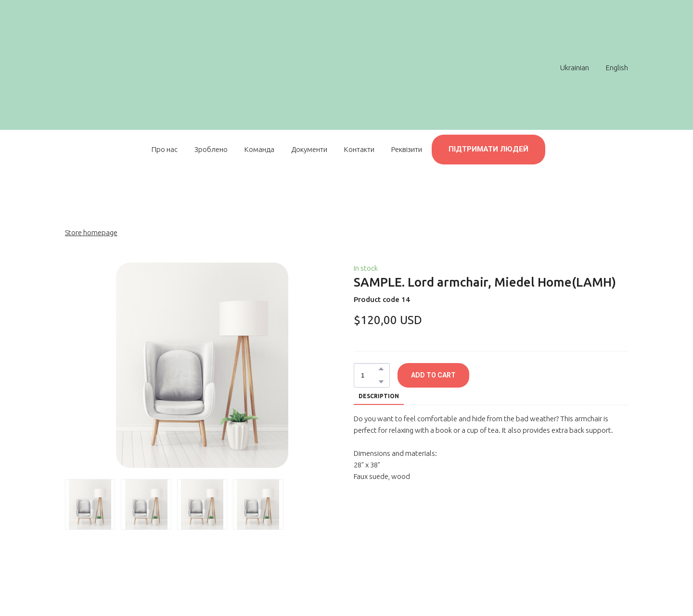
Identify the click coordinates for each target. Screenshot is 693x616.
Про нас (165, 149)
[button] (488, 150)
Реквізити (407, 149)
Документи (309, 149)
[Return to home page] (342, 67)
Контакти (359, 149)
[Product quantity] (369, 375)
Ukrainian (575, 68)
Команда (259, 149)
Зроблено (211, 149)
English (617, 68)
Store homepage (91, 233)
